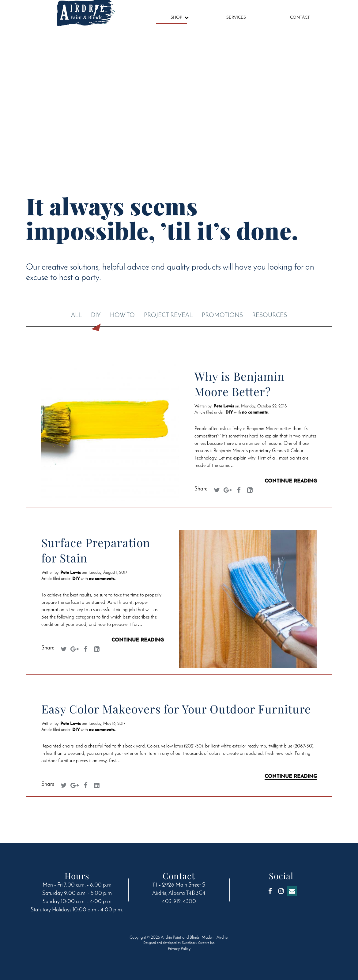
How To (122, 316)
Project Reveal (168, 316)
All (76, 316)
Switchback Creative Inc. (198, 943)
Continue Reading (291, 481)
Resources (269, 316)
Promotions (222, 316)
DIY (96, 316)
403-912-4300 (179, 902)
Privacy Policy (179, 949)
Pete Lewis (224, 406)
